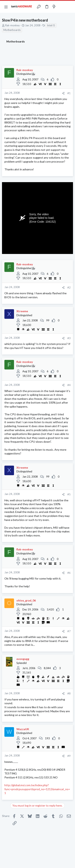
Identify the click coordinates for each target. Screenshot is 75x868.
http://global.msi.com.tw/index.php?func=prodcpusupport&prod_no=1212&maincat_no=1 (37, 789)
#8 (69, 693)
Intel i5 (51, 25)
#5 (69, 494)
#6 (69, 573)
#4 (69, 385)
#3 (69, 338)
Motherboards (12, 30)
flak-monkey (12, 25)
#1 (69, 93)
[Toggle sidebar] (62, 7)
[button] (6, 7)
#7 (69, 631)
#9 (69, 756)
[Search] (70, 7)
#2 (69, 287)
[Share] (63, 93)
